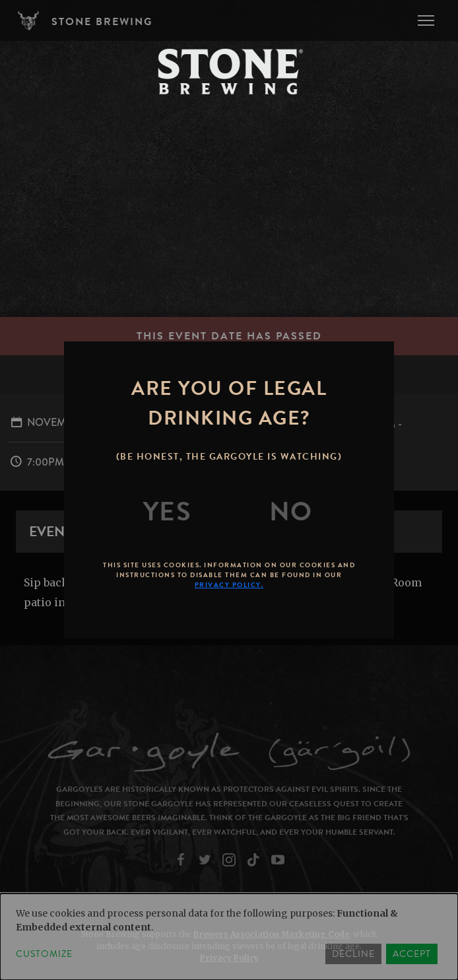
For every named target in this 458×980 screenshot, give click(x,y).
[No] (291, 512)
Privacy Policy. (229, 585)
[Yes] (168, 512)
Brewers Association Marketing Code (271, 934)
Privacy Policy (229, 958)
